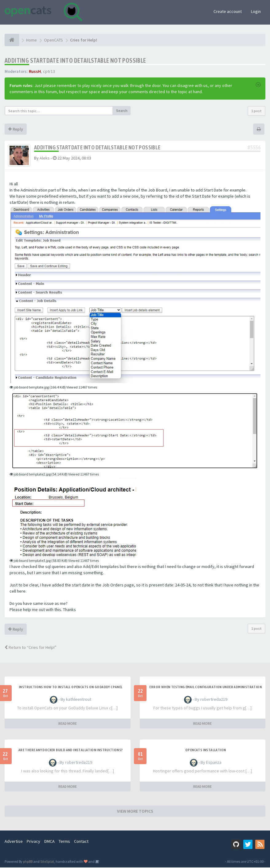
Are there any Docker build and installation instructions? (71, 751)
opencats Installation (205, 751)
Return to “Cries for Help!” (31, 648)
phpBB (28, 862)
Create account (228, 11)
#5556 (254, 147)
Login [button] (256, 11)
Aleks (45, 158)
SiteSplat (47, 862)
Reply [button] (16, 129)
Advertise (14, 842)
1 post (256, 111)
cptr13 (49, 71)
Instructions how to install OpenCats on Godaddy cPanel (71, 688)
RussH (35, 71)
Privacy (33, 842)
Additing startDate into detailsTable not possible (75, 60)
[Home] (12, 40)
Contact (81, 842)
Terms (64, 842)
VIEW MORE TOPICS (135, 812)
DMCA (49, 842)
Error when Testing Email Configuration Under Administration (205, 688)
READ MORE (68, 724)
